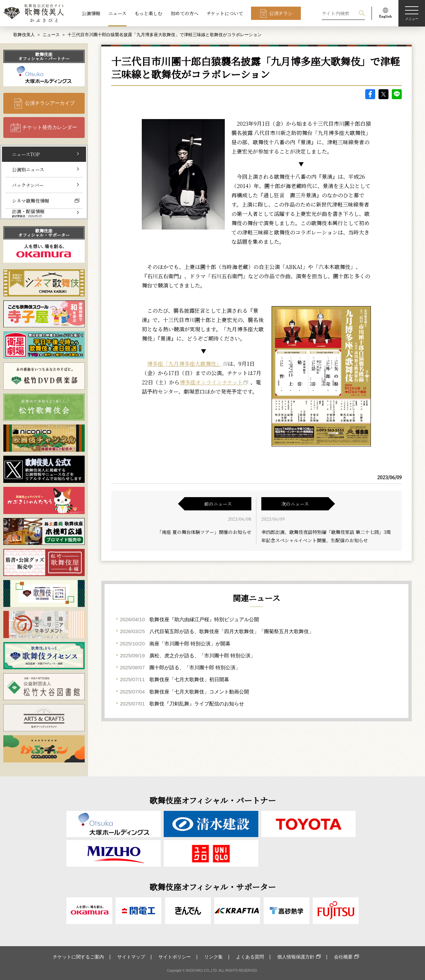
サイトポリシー (175, 957)
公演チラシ (281, 13)
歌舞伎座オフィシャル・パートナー (44, 56)
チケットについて (225, 13)
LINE (397, 94)
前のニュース (218, 504)
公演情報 (91, 13)
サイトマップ (131, 957)
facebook (370, 94)
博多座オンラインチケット (211, 382)
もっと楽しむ (148, 13)
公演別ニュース (28, 169)
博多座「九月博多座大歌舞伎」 (184, 364)
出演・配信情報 (28, 213)
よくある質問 (250, 957)
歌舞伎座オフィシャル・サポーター (44, 233)
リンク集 (213, 957)
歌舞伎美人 (24, 35)
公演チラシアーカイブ (50, 103)
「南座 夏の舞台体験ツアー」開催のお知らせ (204, 532)
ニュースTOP (26, 154)
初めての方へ (185, 13)
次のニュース (295, 504)
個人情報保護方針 (296, 957)
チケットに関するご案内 (78, 957)
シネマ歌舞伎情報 (31, 201)
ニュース (117, 13)
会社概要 (343, 957)
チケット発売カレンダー (50, 127)
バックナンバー (28, 185)
